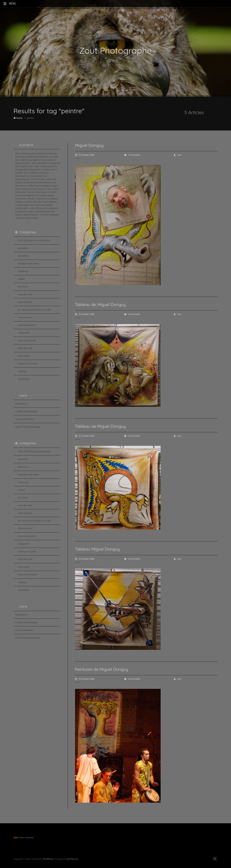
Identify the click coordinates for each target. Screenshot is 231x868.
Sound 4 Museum (24, 419)
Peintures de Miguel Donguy (102, 669)
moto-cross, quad (27, 340)
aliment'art (23, 256)
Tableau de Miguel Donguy (100, 305)
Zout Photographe (116, 50)
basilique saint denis (28, 264)
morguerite (23, 333)
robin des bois (25, 348)
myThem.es (72, 859)
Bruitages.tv (21, 404)
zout (177, 155)
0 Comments (132, 155)
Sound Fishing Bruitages (28, 427)
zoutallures (23, 379)
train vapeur (24, 356)
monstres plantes (27, 325)
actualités (23, 248)
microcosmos (25, 317)
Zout (16, 838)
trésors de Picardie (27, 364)
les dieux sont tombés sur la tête (34, 310)
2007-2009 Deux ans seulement (34, 240)
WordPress (48, 859)
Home (18, 118)
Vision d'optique (116, 60)
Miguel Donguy (89, 145)
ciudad (21, 279)
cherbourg (23, 271)
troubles (22, 371)
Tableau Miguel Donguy (98, 549)
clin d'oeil (22, 287)
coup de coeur (25, 294)
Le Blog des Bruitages (27, 411)
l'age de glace (25, 302)
